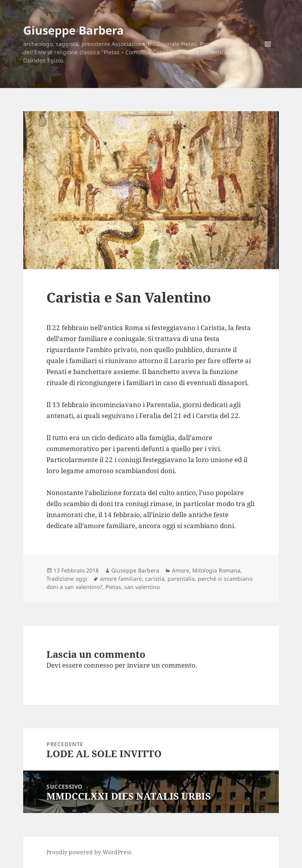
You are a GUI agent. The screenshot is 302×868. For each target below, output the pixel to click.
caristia (155, 579)
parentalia (181, 579)
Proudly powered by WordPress (89, 852)
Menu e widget (268, 55)
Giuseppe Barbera (74, 30)
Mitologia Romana (216, 570)
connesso (99, 665)
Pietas (113, 587)
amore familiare (121, 579)
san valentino (142, 587)
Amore (180, 570)
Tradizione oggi (67, 579)
